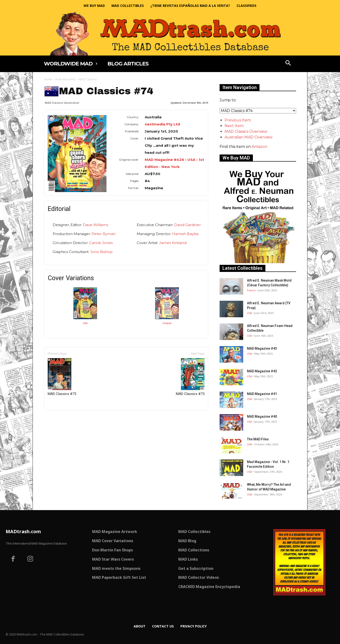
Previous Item (238, 120)
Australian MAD (66, 79)
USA (85, 323)
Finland (167, 323)
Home (48, 79)
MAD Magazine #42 (262, 371)
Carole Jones (101, 243)
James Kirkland (173, 243)
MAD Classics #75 (190, 377)
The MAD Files (258, 439)
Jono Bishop (101, 252)
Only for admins (60, 418)
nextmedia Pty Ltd (162, 124)
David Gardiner (187, 225)
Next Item (234, 126)
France (251, 290)
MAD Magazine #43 (262, 348)
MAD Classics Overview (246, 131)
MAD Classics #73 (62, 377)
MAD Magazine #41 (262, 394)
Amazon (259, 147)
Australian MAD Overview (249, 137)
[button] (288, 64)
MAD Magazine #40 (262, 416)
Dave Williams (96, 225)
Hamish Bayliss (185, 234)
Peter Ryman (104, 234)
